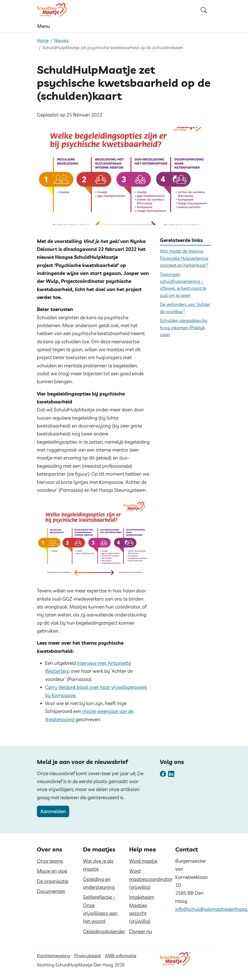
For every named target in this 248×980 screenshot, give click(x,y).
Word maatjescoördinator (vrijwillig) (151, 879)
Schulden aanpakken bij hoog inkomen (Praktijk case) (184, 327)
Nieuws (61, 40)
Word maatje (143, 861)
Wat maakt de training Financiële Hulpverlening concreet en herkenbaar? (184, 258)
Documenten (51, 891)
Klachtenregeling (54, 956)
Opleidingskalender (104, 931)
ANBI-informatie (121, 956)
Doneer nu (141, 931)
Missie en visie (52, 871)
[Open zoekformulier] (204, 10)
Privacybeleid (87, 956)
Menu (44, 26)
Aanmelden (53, 811)
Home (43, 40)
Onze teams (50, 861)
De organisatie (53, 881)
